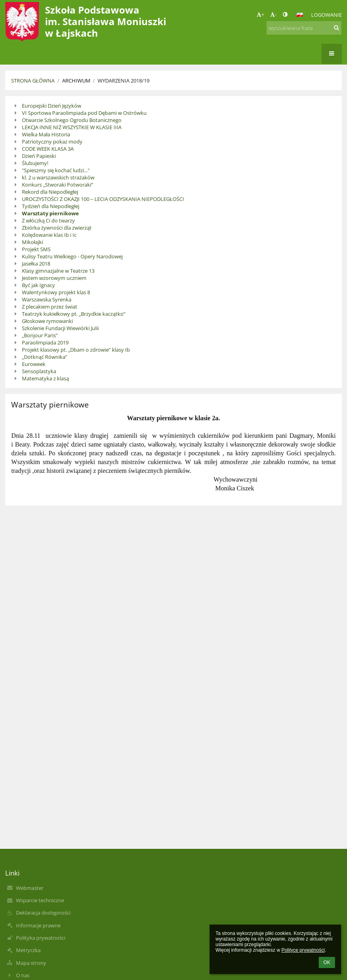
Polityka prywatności (41, 938)
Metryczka (28, 950)
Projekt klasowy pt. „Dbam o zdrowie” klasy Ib (76, 350)
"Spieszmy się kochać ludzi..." (56, 170)
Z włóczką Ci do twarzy (48, 220)
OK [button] (327, 962)
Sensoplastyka (39, 371)
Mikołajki (32, 242)
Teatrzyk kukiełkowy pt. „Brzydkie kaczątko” (74, 314)
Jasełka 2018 (36, 264)
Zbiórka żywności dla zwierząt (57, 228)
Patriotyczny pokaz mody (52, 142)
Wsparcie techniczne (40, 900)
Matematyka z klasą (45, 378)
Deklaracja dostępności (43, 913)
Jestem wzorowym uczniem (54, 278)
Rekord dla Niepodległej (50, 192)
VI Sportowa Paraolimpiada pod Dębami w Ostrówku (84, 113)
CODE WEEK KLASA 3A (48, 149)
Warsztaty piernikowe (50, 213)
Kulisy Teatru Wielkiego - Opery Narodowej (72, 256)
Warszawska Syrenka (47, 299)
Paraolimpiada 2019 (45, 342)
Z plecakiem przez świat (50, 307)
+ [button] (260, 14)
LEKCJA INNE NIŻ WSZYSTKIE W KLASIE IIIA (72, 127)
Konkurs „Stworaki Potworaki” (58, 185)
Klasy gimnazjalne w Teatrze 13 (58, 271)
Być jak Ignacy (38, 285)
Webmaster (30, 888)
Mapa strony (31, 963)
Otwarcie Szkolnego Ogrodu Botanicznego (72, 120)
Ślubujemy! (35, 163)
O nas (23, 975)
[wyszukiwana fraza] (304, 28)
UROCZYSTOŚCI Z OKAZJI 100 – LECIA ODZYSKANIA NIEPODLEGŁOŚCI (103, 199)
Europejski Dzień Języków (52, 106)
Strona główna (33, 81)
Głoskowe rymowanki (47, 321)
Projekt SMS (36, 249)
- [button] (273, 14)
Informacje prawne (38, 925)
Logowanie (326, 15)
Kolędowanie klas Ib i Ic (49, 235)
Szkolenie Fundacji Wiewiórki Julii (60, 328)
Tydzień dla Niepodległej (51, 206)
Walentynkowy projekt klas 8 (56, 292)
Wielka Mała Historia (46, 134)
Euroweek (34, 364)
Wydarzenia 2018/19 (124, 81)
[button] (300, 15)
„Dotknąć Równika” (45, 357)
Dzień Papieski (39, 156)
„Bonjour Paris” (40, 335)
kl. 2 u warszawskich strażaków (58, 177)
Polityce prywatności (303, 950)
